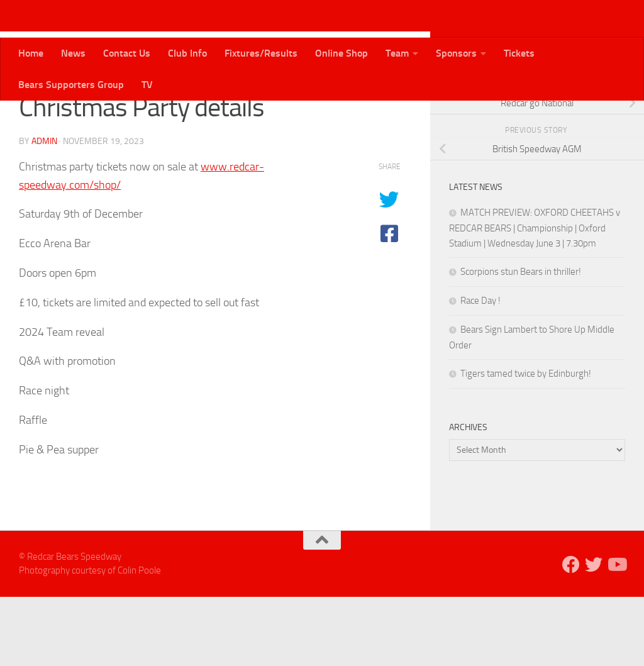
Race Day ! (480, 370)
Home (31, 53)
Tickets (519, 53)
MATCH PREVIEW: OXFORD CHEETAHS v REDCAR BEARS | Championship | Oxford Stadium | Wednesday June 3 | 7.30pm (535, 297)
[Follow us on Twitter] (597, 119)
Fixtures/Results (261, 53)
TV (147, 85)
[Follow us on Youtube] (618, 119)
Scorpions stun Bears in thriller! (521, 341)
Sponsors (456, 53)
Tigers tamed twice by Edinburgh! (526, 443)
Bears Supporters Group (71, 85)
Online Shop (341, 53)
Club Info (187, 53)
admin (44, 210)
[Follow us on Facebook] (577, 119)
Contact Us (127, 53)
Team (397, 53)
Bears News (49, 119)
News (73, 53)
